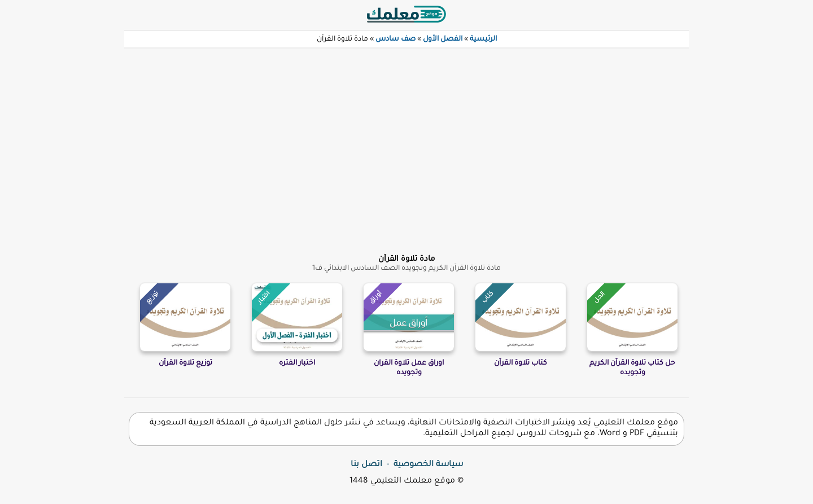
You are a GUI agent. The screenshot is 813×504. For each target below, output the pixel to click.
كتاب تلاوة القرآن (521, 363)
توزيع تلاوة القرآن (185, 363)
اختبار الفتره (297, 363)
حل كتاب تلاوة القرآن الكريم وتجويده (632, 368)
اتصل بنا (366, 465)
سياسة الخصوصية (428, 465)
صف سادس (395, 40)
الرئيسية (483, 40)
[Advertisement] (406, 144)
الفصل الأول (443, 40)
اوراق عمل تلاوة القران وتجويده (409, 368)
